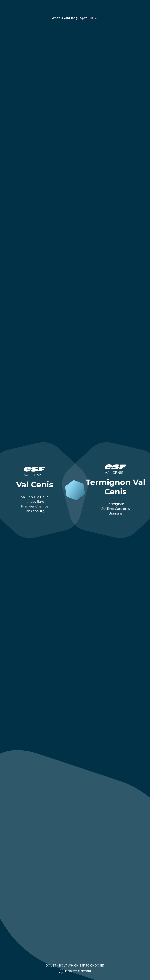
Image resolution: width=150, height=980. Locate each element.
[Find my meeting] (75, 971)
